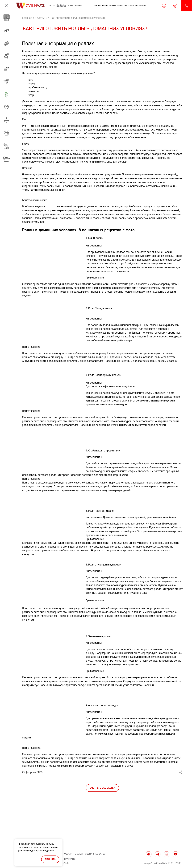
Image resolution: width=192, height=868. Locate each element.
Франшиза (141, 5)
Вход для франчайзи (64, 859)
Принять (50, 859)
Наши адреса (116, 5)
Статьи (79, 854)
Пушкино (61, 6)
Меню (105, 5)
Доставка (129, 5)
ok (167, 854)
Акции (98, 5)
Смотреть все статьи (102, 788)
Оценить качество (95, 854)
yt (175, 854)
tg (158, 854)
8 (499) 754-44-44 (75, 6)
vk (149, 854)
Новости (68, 854)
